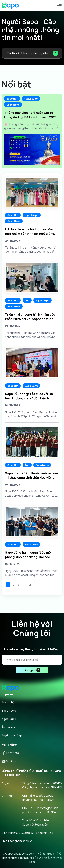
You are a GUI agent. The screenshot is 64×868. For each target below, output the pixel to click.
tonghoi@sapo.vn (21, 841)
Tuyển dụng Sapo (13, 735)
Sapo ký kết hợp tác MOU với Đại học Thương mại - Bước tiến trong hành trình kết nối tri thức (30, 396)
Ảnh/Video (8, 727)
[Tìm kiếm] (55, 53)
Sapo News (13, 105)
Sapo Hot (12, 99)
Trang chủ (8, 702)
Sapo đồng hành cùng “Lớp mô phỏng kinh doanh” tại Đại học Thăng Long (28, 555)
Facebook (10, 753)
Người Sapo (31, 99)
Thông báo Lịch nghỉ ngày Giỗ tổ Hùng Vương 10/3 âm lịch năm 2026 (30, 115)
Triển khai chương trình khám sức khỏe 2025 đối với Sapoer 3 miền (30, 317)
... (24, 585)
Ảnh (27, 300)
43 (30, 585)
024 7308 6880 (24, 833)
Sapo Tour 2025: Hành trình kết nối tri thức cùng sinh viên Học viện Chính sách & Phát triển (31, 475)
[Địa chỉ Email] (32, 660)
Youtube (9, 761)
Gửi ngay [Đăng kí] (32, 670)
